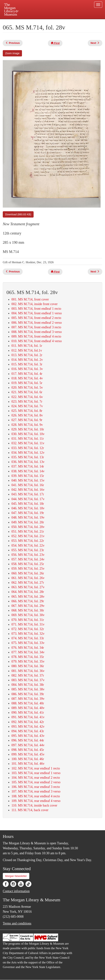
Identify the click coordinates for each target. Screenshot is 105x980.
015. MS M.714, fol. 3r (27, 364)
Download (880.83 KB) (18, 214)
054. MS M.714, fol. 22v (28, 545)
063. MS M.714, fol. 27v (28, 587)
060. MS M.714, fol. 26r (28, 573)
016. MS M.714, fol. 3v (27, 369)
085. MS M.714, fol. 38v (28, 689)
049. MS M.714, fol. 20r (28, 522)
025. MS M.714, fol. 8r (27, 411)
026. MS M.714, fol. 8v (27, 415)
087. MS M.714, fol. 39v (28, 699)
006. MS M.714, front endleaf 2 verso (37, 323)
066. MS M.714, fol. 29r (28, 601)
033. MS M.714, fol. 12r (28, 448)
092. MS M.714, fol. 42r (28, 722)
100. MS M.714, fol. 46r (28, 759)
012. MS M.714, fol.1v (27, 350)
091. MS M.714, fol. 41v (28, 717)
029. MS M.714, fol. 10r (28, 429)
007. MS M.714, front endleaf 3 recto (36, 327)
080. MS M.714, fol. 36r (28, 666)
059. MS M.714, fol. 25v (28, 569)
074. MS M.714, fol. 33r (28, 638)
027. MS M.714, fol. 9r (27, 420)
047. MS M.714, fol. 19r (28, 513)
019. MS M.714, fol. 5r (27, 383)
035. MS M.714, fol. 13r (28, 457)
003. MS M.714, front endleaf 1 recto (36, 309)
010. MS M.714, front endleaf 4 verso (37, 341)
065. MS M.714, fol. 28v (28, 597)
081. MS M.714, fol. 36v (28, 671)
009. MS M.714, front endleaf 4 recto (36, 336)
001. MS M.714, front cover (30, 299)
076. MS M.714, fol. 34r (28, 648)
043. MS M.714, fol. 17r (28, 494)
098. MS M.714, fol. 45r (28, 750)
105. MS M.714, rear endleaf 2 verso (36, 782)
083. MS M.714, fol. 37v (28, 680)
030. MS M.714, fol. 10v (28, 434)
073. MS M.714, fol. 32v (28, 634)
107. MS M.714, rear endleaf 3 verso (36, 791)
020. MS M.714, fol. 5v (27, 388)
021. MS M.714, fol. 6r (27, 392)
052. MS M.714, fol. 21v (28, 536)
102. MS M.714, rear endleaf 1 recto (36, 768)
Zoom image (12, 53)
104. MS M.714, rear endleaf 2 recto (36, 778)
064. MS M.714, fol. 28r (28, 592)
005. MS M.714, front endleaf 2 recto (36, 318)
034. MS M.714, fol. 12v (28, 453)
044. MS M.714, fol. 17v (28, 499)
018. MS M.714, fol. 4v (27, 378)
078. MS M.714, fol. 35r (28, 657)
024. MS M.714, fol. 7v (27, 406)
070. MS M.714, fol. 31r (28, 620)
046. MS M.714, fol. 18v (28, 508)
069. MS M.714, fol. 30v (28, 615)
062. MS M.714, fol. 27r (28, 583)
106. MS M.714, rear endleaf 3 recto (36, 787)
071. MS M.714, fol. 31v (28, 624)
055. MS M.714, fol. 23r (28, 550)
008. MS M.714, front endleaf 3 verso (37, 332)
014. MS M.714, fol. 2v (27, 360)
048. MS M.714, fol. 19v (28, 517)
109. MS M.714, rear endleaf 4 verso (36, 801)
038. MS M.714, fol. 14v (28, 471)
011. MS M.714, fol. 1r (27, 346)
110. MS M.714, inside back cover (34, 805)
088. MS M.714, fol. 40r (28, 703)
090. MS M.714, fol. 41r (28, 713)
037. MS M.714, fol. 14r (28, 466)
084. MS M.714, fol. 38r (28, 685)
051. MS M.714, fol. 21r (28, 531)
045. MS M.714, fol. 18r (28, 504)
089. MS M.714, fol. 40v (28, 708)
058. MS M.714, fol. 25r (28, 564)
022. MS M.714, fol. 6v (27, 397)
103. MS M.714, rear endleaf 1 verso (36, 773)
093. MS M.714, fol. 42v (28, 727)
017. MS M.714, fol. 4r (27, 374)
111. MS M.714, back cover (30, 810)
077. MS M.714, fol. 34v (28, 652)
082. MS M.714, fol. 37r (28, 675)
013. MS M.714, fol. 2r (27, 355)
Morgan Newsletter (16, 876)
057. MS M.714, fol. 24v (28, 559)
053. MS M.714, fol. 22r (28, 541)
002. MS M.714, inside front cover (35, 304)
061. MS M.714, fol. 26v (28, 578)
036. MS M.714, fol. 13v (28, 462)
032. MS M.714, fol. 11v (28, 443)
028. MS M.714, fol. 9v (27, 425)
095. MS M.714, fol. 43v (28, 736)
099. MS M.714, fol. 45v (28, 754)
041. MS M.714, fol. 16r (28, 485)
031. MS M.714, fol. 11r (28, 439)
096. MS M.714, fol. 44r (28, 740)
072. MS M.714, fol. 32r (28, 629)
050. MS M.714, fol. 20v (28, 527)
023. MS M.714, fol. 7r (27, 402)
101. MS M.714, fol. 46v (28, 764)
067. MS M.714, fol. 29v (28, 606)
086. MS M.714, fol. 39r (28, 694)
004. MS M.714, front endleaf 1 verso (37, 313)
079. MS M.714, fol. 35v (28, 661)
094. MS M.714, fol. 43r (28, 731)
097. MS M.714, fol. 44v (28, 745)
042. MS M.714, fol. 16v (28, 490)
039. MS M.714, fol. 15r (28, 476)
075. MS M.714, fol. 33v (28, 643)
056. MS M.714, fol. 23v (28, 555)
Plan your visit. (22, 22)
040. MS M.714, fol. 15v (28, 480)
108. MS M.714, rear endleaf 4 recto (36, 796)
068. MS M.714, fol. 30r (28, 610)
